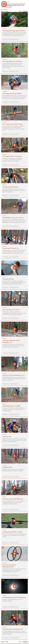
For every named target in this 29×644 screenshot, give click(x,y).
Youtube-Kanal (8, 7)
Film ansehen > (5, 39)
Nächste (26, 11)
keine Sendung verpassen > (14, 39)
